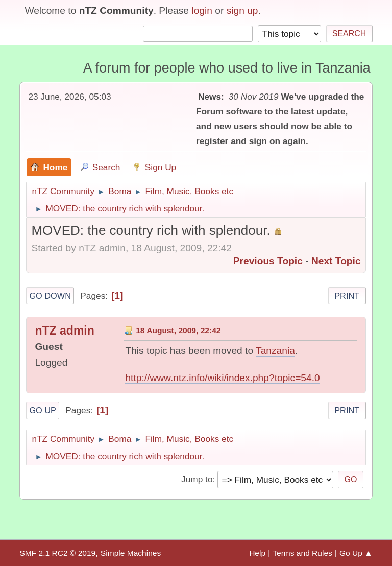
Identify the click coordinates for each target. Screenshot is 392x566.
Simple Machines (131, 553)
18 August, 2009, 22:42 (178, 330)
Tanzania (275, 351)
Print (347, 296)
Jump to (197, 479)
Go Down (50, 296)
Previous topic (268, 261)
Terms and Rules (302, 553)
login (202, 10)
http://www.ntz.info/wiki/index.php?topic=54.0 (222, 378)
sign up (242, 10)
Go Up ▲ (356, 553)
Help (257, 553)
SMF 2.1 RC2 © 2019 (57, 553)
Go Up (43, 410)
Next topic (336, 261)
